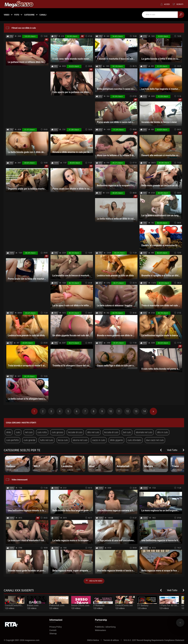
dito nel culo (93, 432)
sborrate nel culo (144, 432)
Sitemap (53, 634)
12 (128, 411)
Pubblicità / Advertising (105, 627)
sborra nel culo (80, 440)
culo (18, 432)
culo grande (29, 440)
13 (136, 411)
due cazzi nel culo (155, 440)
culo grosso (58, 432)
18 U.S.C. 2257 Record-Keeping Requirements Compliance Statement (154, 640)
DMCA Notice (93, 640)
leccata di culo (111, 432)
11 (119, 411)
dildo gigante (116, 440)
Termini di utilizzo (111, 640)
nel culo (29, 432)
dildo (9, 432)
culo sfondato (134, 440)
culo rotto (42, 432)
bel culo (127, 432)
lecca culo (63, 440)
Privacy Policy (56, 627)
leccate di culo (75, 432)
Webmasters (101, 630)
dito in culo (163, 432)
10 (111, 411)
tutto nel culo (47, 440)
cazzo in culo (99, 440)
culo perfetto (13, 440)
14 (145, 411)
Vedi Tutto (172, 450)
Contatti (53, 630)
